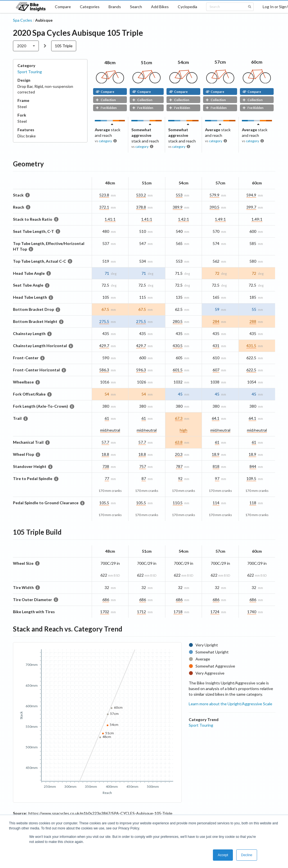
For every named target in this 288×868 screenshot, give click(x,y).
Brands (115, 7)
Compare (63, 7)
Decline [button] (247, 855)
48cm (110, 62)
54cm (183, 62)
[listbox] (26, 46)
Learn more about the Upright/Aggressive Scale (230, 704)
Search (136, 7)
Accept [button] (223, 855)
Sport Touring (30, 72)
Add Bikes (160, 7)
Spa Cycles (22, 20)
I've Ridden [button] (106, 108)
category (105, 141)
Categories (90, 7)
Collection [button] (106, 100)
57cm (220, 62)
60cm (257, 62)
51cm (147, 62)
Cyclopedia (187, 7)
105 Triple (64, 46)
